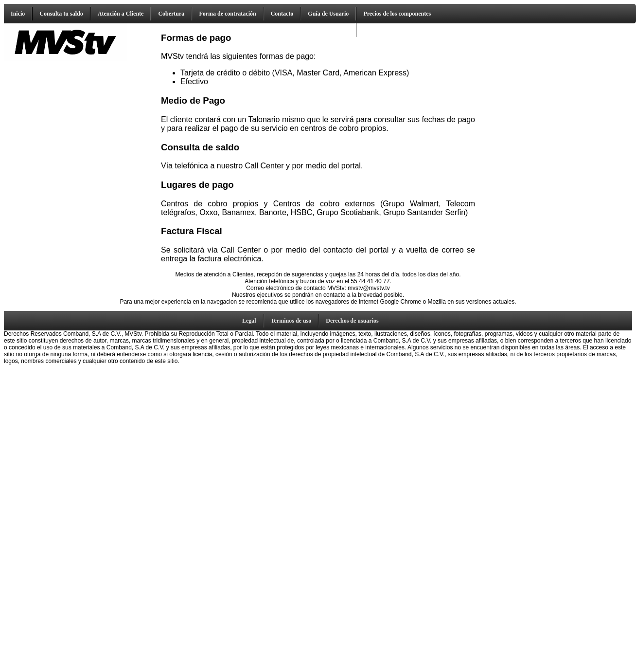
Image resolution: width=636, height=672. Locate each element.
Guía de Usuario (328, 14)
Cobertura (171, 14)
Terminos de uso (291, 321)
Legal (249, 321)
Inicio (18, 14)
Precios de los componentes (397, 14)
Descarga (375, 30)
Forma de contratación (227, 14)
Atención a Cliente (121, 14)
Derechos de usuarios (352, 321)
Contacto (282, 14)
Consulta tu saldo (61, 14)
